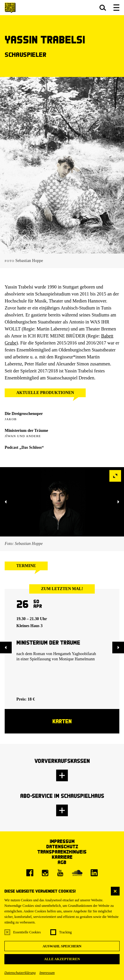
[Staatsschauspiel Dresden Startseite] (10, 8)
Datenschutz (62, 846)
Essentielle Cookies (27, 932)
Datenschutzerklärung (20, 973)
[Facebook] (30, 873)
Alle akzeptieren (62, 959)
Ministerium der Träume (26, 431)
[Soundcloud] (77, 873)
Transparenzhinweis (62, 852)
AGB (62, 862)
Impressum (47, 973)
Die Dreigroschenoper (24, 414)
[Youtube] (60, 873)
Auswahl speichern (62, 946)
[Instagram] (45, 873)
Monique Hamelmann (77, 659)
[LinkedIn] (94, 873)
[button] (103, 8)
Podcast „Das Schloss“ (24, 447)
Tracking (65, 932)
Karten (62, 721)
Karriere (62, 857)
